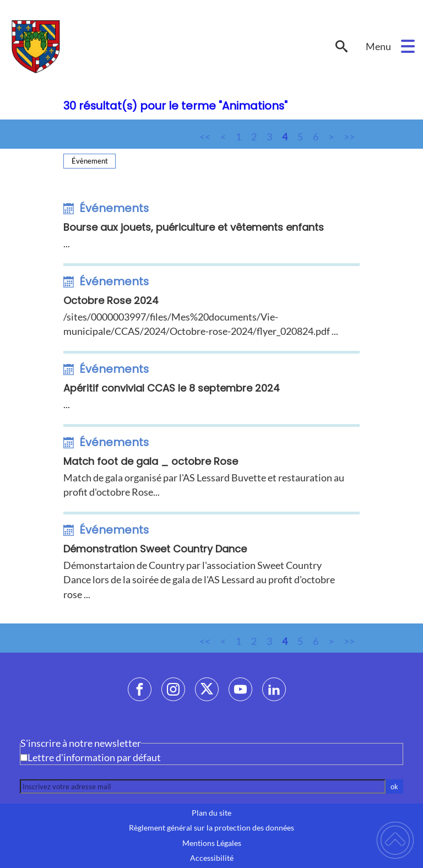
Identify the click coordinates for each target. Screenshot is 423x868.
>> (349, 137)
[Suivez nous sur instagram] (173, 689)
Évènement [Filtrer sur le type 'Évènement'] (90, 161)
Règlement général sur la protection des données (211, 828)
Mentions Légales (212, 843)
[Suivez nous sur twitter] (207, 689)
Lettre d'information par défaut (94, 757)
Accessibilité (212, 858)
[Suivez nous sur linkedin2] (274, 689)
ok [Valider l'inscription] (394, 786)
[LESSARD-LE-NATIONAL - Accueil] (165, 46)
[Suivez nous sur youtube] (240, 689)
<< (205, 137)
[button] (408, 47)
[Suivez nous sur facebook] (140, 689)
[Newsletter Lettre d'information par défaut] (24, 758)
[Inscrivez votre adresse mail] (203, 786)
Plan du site (211, 813)
